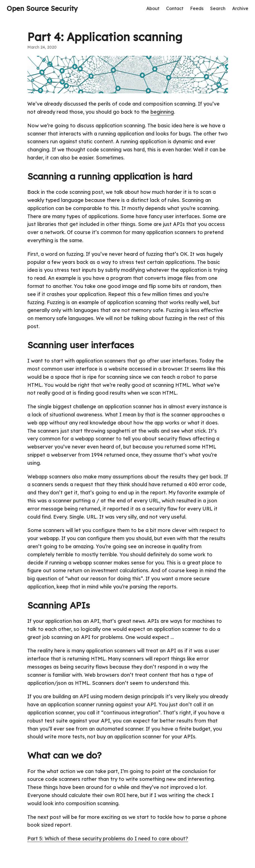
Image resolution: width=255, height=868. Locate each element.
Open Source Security (42, 8)
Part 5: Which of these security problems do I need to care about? (108, 839)
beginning (162, 112)
